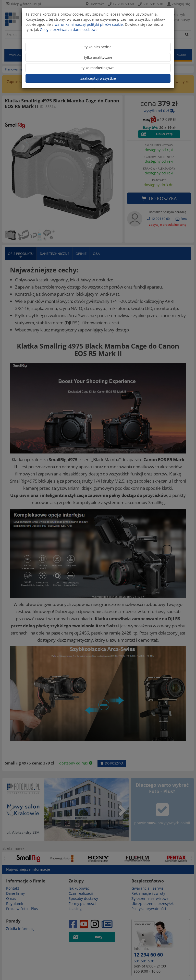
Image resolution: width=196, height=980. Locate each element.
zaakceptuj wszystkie (98, 78)
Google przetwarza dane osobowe (69, 29)
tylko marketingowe (98, 68)
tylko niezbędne (98, 47)
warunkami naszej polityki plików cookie (89, 24)
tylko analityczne (98, 57)
